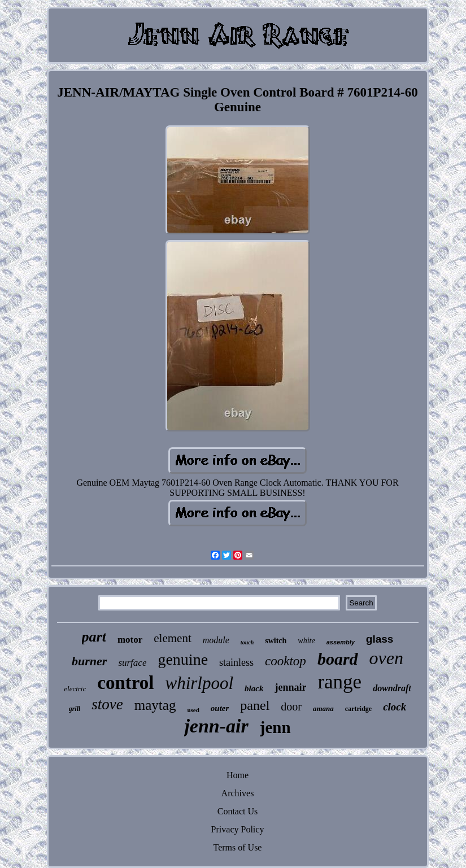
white (306, 641)
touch (247, 642)
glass (380, 639)
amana (323, 708)
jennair (290, 687)
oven (386, 658)
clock (395, 707)
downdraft (392, 688)
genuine (183, 659)
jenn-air (216, 726)
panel (255, 705)
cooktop (286, 661)
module (216, 640)
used (193, 710)
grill (75, 709)
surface (132, 663)
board (338, 659)
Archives (238, 793)
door (291, 706)
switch (276, 641)
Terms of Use (238, 847)
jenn (275, 727)
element (172, 638)
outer (220, 708)
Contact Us (238, 811)
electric (75, 689)
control (125, 683)
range (339, 682)
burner (89, 661)
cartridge (358, 709)
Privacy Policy (238, 829)
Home (238, 775)
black (254, 688)
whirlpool (199, 683)
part (94, 637)
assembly (341, 642)
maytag (155, 705)
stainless (236, 662)
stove (107, 704)
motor (130, 640)
